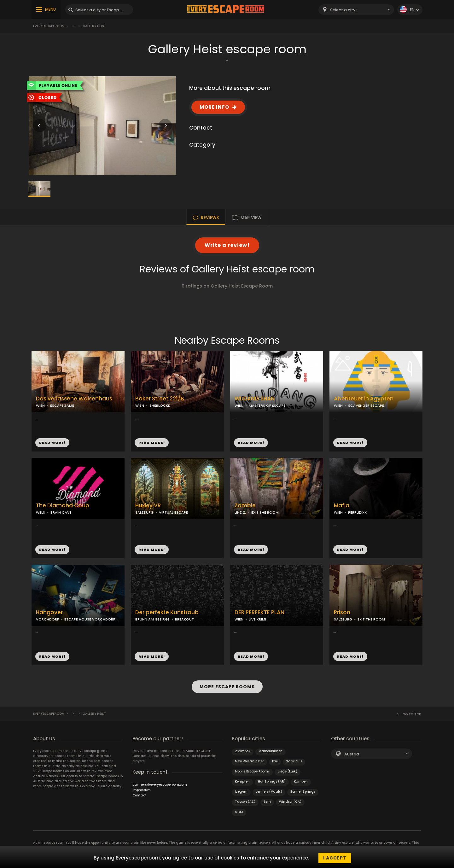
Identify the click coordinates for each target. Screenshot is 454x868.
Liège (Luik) (288, 769)
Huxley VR (148, 506)
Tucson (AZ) (245, 800)
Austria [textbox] (352, 752)
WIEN (40, 405)
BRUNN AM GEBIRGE (152, 619)
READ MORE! (52, 443)
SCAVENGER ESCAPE (366, 405)
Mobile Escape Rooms (252, 769)
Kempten (242, 780)
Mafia (342, 506)
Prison (342, 612)
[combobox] (356, 10)
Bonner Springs (303, 790)
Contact (140, 793)
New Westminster (249, 759)
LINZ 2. (240, 512)
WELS (41, 512)
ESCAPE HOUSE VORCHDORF (90, 619)
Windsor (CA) (290, 800)
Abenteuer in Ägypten (364, 399)
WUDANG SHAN (255, 399)
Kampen (301, 780)
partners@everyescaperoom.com (160, 783)
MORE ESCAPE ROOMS (227, 686)
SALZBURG (144, 512)
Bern (267, 800)
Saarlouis (294, 759)
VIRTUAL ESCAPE (173, 512)
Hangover (49, 612)
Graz (239, 810)
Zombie (245, 506)
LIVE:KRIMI (257, 619)
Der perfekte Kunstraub (167, 612)
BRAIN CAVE (61, 512)
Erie (275, 759)
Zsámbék (243, 749)
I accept (335, 858)
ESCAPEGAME (62, 405)
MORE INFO (214, 107)
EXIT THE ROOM (265, 512)
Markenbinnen (271, 749)
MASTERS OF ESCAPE (267, 405)
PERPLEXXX (357, 512)
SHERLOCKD (160, 405)
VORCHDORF (47, 619)
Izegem (241, 790)
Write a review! (227, 245)
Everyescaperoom (49, 26)
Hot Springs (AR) (272, 780)
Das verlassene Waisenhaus (74, 399)
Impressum (142, 788)
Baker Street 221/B (160, 399)
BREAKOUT (184, 619)
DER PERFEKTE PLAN (259, 612)
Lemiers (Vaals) (269, 790)
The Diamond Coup (63, 506)
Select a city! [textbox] (343, 10)
